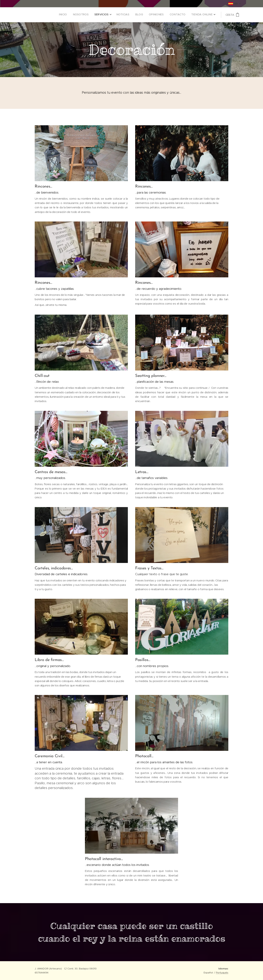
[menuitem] (171, 15)
